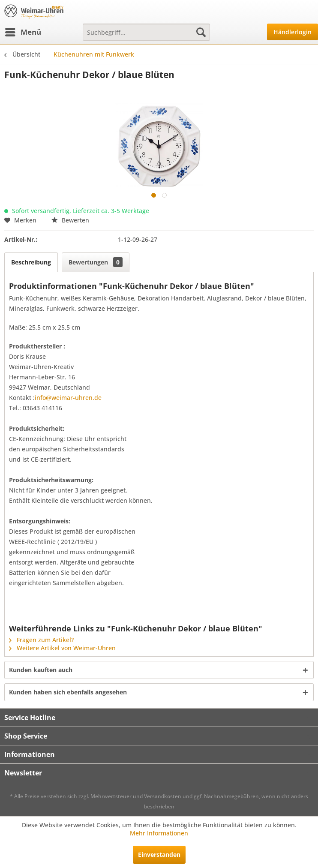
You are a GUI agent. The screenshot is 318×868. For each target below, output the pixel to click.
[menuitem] (23, 32)
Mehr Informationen (159, 833)
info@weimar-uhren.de (68, 398)
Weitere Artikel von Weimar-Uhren (62, 648)
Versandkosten (163, 796)
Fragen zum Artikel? (41, 640)
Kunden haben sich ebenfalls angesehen (68, 692)
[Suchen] (201, 32)
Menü (23, 31)
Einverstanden (159, 854)
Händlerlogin (292, 32)
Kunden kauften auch (41, 670)
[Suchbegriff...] (146, 32)
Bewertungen (96, 262)
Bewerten (70, 220)
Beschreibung (31, 262)
